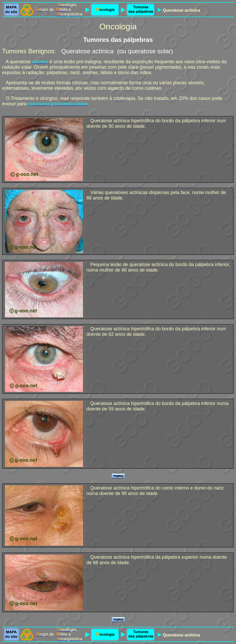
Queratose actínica (87, 51)
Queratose (174, 10)
